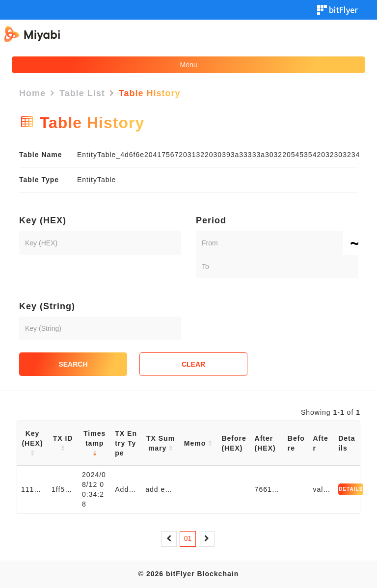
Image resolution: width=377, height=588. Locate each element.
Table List (82, 93)
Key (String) (47, 306)
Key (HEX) (43, 220)
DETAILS (351, 489)
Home (32, 93)
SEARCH (73, 364)
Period (211, 220)
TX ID (63, 443)
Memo (198, 443)
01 (188, 538)
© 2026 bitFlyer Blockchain (188, 574)
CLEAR (193, 364)
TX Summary (161, 443)
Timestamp (94, 443)
